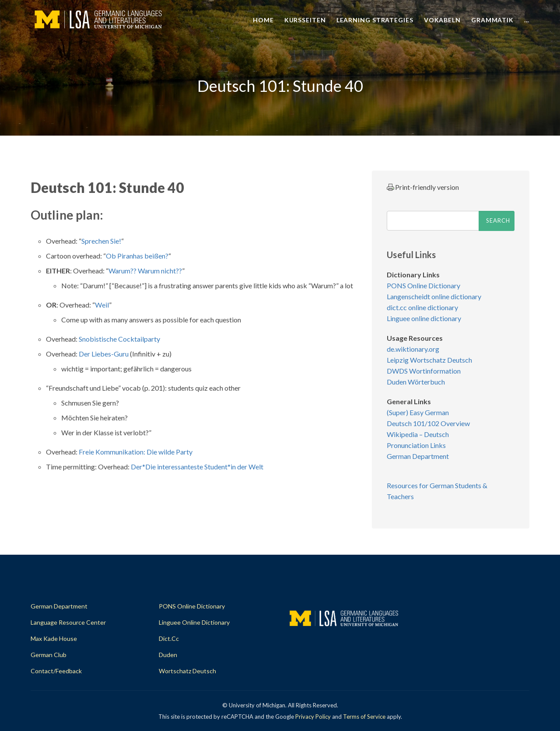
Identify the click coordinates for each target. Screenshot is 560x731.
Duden (168, 655)
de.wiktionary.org (413, 349)
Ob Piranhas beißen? (137, 256)
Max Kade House (54, 638)
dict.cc (169, 638)
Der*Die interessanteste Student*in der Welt (197, 467)
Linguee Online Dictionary (194, 622)
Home (263, 20)
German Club (49, 655)
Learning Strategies (375, 20)
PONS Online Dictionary (423, 285)
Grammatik (492, 20)
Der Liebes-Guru (104, 354)
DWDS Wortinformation (424, 371)
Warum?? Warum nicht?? (145, 271)
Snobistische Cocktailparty (119, 339)
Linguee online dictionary (424, 318)
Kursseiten (305, 20)
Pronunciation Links (416, 445)
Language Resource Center (68, 622)
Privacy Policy (313, 717)
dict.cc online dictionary (422, 307)
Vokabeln (442, 20)
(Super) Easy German (418, 412)
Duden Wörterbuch (416, 382)
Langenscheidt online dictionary (434, 296)
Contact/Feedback (56, 671)
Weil (102, 305)
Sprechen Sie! (101, 241)
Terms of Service (364, 717)
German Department (418, 456)
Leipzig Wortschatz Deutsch (429, 360)
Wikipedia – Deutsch (418, 434)
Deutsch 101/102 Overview (428, 423)
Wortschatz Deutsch (187, 671)
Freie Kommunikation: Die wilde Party (136, 452)
